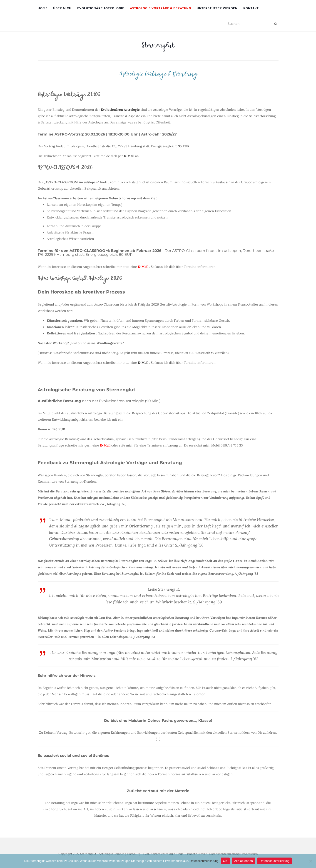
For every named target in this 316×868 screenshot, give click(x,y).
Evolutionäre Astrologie (101, 8)
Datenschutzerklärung (204, 861)
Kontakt (251, 8)
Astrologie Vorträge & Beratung (160, 8)
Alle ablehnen (244, 861)
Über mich (62, 8)
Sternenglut (158, 47)
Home (43, 8)
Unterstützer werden (217, 8)
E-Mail (105, 445)
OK (225, 861)
